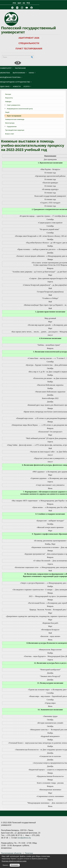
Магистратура (10, 123)
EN (24, 3)
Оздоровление (12, 127)
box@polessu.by (24, 838)
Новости (17, 86)
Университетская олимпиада (15, 119)
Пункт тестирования (14, 116)
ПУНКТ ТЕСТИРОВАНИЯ (29, 49)
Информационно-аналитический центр (20, 109)
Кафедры (8, 102)
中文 (28, 3)
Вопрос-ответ (10, 134)
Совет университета (14, 105)
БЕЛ (19, 3)
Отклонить (15, 865)
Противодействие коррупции (15, 130)
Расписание (20, 68)
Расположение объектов (11, 853)
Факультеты (9, 98)
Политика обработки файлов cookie (14, 861)
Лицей (7, 112)
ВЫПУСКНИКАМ (19, 73)
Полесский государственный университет (28, 30)
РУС (15, 3)
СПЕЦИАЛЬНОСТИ (29, 43)
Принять (5, 865)
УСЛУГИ (26, 86)
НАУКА (31, 73)
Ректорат (8, 94)
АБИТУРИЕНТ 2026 (29, 38)
